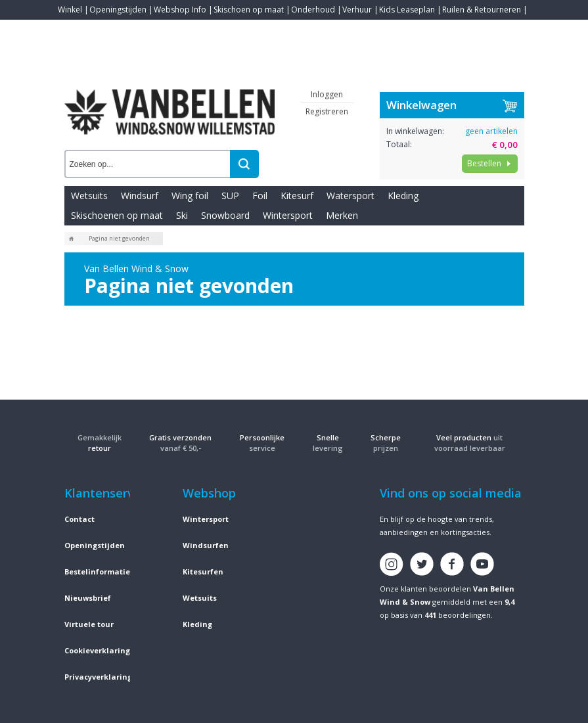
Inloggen (327, 94)
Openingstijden (118, 10)
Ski (182, 215)
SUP (230, 196)
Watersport (351, 196)
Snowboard (225, 215)
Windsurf (140, 196)
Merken (342, 215)
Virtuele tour (89, 624)
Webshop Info (180, 10)
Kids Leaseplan (407, 10)
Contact (72, 29)
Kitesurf (297, 196)
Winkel (70, 10)
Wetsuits (89, 196)
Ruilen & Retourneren (482, 10)
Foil (260, 196)
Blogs (104, 29)
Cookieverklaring (97, 650)
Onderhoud (313, 10)
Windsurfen (206, 545)
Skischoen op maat (249, 10)
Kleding (403, 196)
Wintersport (288, 215)
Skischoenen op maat (117, 215)
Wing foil (190, 196)
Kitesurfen (203, 571)
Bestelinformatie (97, 571)
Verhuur (357, 10)
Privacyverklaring (98, 677)
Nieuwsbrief (88, 598)
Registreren (327, 111)
